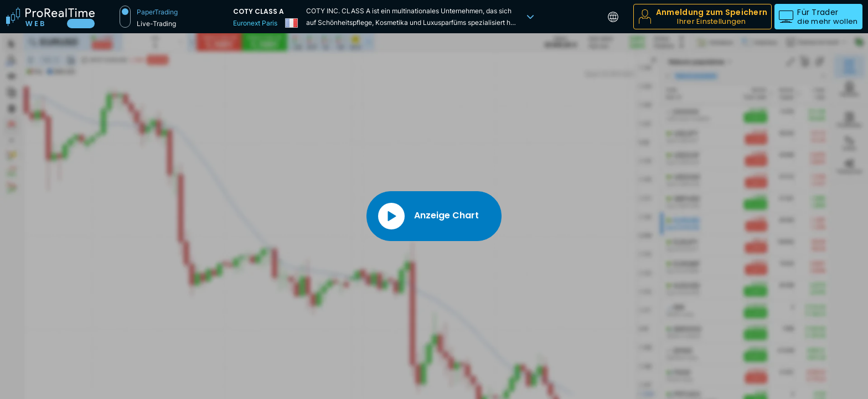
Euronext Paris (255, 23)
